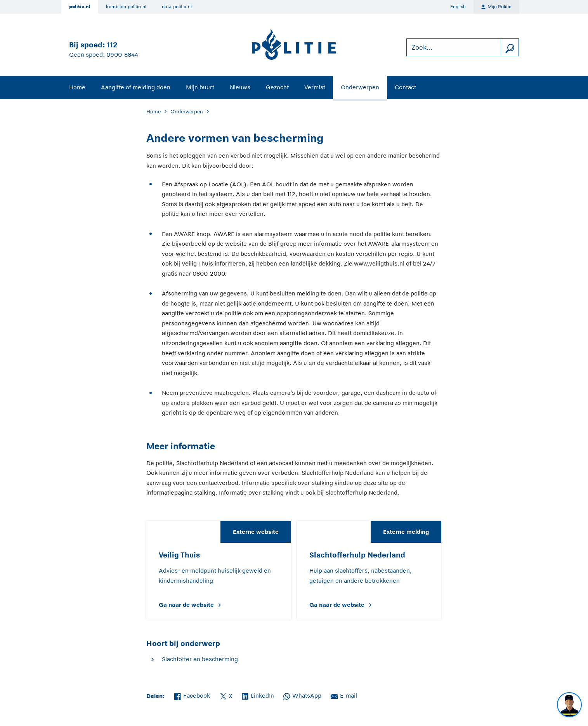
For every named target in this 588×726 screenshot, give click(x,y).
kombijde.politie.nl (126, 7)
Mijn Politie (496, 7)
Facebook (192, 695)
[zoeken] (510, 48)
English (458, 7)
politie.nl (80, 7)
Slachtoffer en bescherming (200, 659)
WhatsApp (302, 695)
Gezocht (277, 87)
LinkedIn (258, 695)
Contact (405, 87)
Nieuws (240, 87)
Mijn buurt (200, 87)
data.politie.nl (177, 7)
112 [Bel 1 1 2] (112, 45)
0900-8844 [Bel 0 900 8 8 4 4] (122, 55)
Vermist (315, 87)
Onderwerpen (360, 87)
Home (77, 87)
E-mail (344, 695)
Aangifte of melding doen (136, 87)
